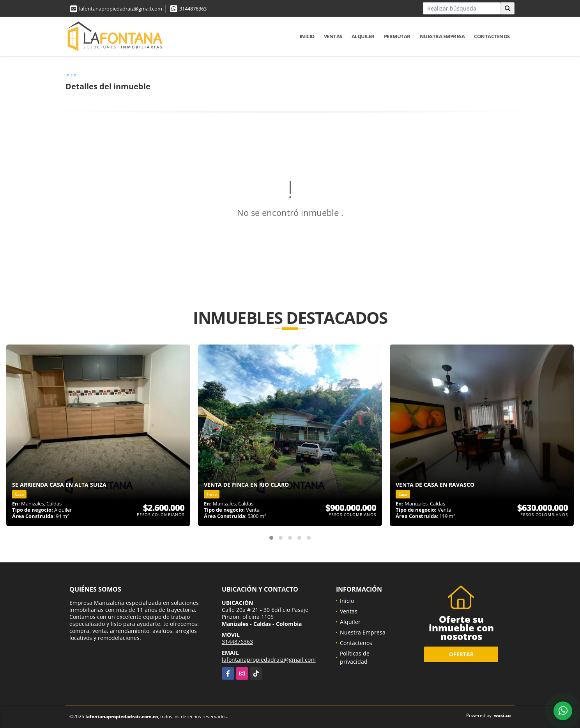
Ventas (333, 36)
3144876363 (193, 9)
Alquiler (363, 36)
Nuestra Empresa (442, 36)
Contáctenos (492, 36)
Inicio (307, 36)
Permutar (397, 36)
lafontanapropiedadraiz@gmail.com (121, 9)
